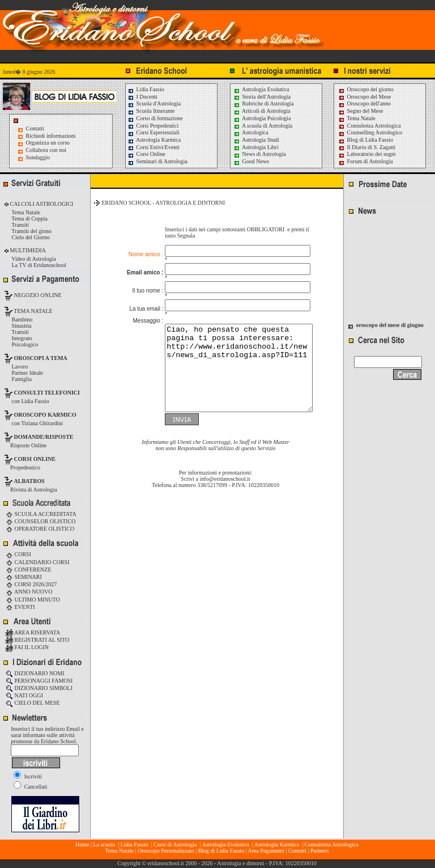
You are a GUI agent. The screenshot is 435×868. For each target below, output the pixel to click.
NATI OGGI (24, 695)
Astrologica (251, 132)
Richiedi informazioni (51, 136)
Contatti (35, 128)
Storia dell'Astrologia (262, 97)
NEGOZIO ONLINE (37, 295)
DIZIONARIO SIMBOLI (39, 688)
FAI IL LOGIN (27, 647)
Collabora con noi (46, 150)
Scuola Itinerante (151, 111)
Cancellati (30, 787)
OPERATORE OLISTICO (40, 529)
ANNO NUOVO (29, 592)
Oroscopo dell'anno (369, 103)
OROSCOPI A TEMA (41, 358)
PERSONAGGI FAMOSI (39, 681)
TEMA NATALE (33, 311)
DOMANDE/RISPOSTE (44, 437)
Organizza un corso (48, 143)
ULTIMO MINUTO (33, 600)
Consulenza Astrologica (370, 126)
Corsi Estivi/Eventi (153, 147)
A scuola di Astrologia (263, 126)
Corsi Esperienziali (153, 132)
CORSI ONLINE (35, 459)
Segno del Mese (361, 111)
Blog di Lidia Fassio (366, 140)
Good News (251, 161)
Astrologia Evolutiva (261, 89)
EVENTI (20, 607)
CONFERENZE (29, 570)
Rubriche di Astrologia (264, 103)
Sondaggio (38, 157)
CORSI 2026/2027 (31, 584)
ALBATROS (29, 481)
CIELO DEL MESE (33, 703)
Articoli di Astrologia (262, 111)
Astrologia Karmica (154, 140)
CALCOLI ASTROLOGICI (41, 204)
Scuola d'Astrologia (154, 103)
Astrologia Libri (256, 147)
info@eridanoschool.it (225, 479)
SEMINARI (24, 577)
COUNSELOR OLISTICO (41, 521)
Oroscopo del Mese (364, 97)
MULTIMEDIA (27, 250)
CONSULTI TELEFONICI (47, 393)
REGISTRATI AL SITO (37, 640)
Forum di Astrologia (366, 161)
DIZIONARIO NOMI (35, 673)
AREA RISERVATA (33, 632)
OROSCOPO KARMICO (45, 415)
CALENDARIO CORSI (37, 562)
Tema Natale (357, 118)
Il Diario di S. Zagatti (367, 147)
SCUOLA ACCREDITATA (41, 514)
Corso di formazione (155, 118)
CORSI (18, 554)
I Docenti (142, 97)
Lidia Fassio (146, 89)
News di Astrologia (260, 154)
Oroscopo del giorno (366, 89)
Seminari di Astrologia (157, 161)
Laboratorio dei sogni (367, 154)
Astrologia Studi (256, 140)
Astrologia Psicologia (262, 118)
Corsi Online (146, 154)
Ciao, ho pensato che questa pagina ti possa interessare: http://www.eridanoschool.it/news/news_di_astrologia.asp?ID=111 (230, 360)
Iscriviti (28, 776)
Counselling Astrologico (370, 132)
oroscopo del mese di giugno (390, 326)
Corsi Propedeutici (153, 126)
